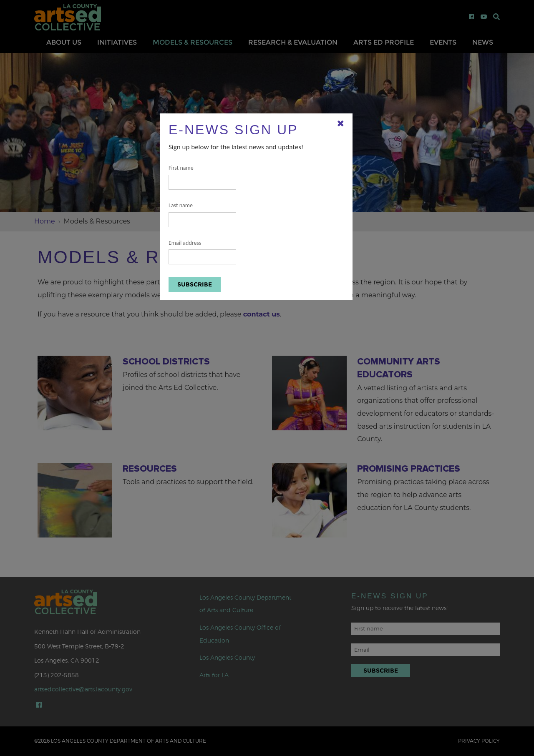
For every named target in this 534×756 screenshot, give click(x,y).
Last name (202, 215)
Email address (202, 252)
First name (202, 177)
